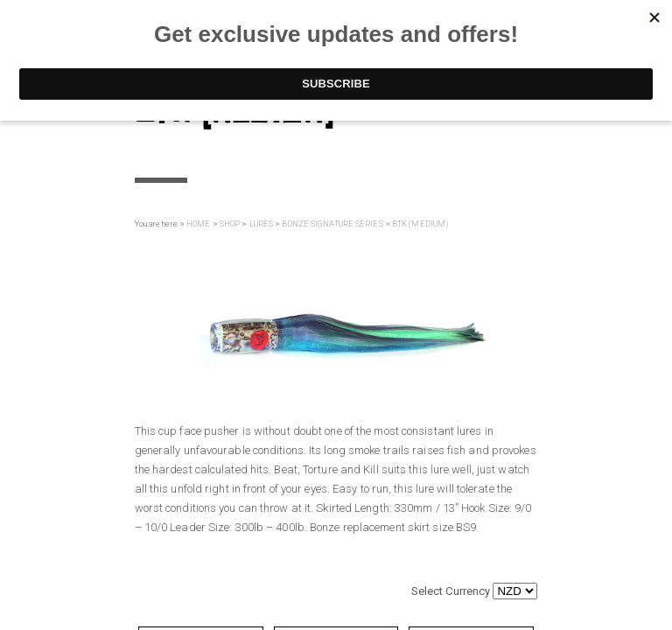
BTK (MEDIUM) (420, 224)
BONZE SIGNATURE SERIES (332, 224)
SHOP (230, 224)
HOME (198, 224)
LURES (262, 224)
